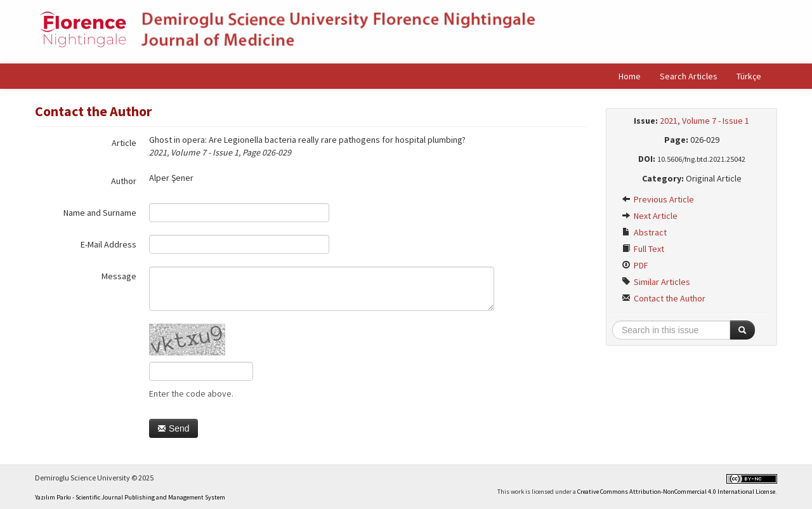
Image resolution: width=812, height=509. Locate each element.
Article (124, 143)
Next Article (650, 216)
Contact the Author (664, 298)
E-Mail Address (108, 244)
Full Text (643, 249)
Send (174, 428)
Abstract (644, 232)
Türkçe (749, 76)
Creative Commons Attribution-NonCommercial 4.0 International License (676, 492)
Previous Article (658, 199)
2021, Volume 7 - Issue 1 (704, 121)
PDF (635, 265)
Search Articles (689, 76)
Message (119, 276)
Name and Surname (100, 213)
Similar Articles (656, 282)
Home (630, 76)
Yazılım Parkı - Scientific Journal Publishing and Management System (130, 497)
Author (124, 181)
